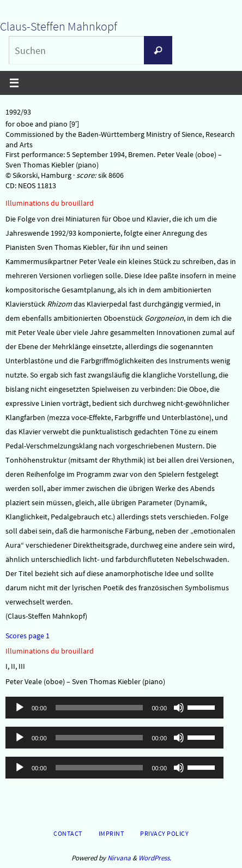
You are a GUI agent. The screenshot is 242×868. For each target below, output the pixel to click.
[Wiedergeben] (20, 708)
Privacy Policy (164, 833)
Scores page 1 (28, 636)
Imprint (111, 833)
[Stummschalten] (179, 708)
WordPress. (155, 858)
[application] (114, 708)
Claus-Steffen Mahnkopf (59, 26)
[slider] (99, 708)
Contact (68, 833)
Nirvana (119, 858)
